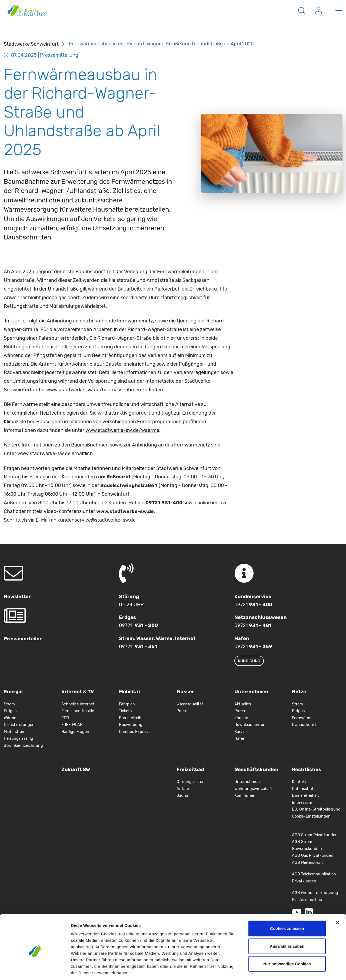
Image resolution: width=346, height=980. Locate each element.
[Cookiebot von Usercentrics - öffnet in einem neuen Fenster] (35, 969)
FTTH (66, 718)
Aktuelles (243, 704)
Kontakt (299, 782)
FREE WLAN (72, 725)
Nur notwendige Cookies (287, 939)
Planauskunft (304, 725)
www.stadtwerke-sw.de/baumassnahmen (94, 390)
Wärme (10, 718)
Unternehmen (247, 782)
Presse (240, 711)
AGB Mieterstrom (307, 863)
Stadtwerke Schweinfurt (31, 44)
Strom (9, 704)
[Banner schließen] (338, 897)
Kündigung (249, 661)
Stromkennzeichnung (23, 746)
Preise (182, 711)
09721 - (138, 625)
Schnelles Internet (78, 704)
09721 (253, 605)
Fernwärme (302, 718)
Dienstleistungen (19, 725)
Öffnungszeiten (191, 782)
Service (241, 732)
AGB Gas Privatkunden (313, 856)
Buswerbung (131, 725)
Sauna (182, 796)
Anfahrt (184, 789)
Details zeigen (287, 969)
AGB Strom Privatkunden (315, 835)
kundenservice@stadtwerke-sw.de (97, 520)
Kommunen (245, 796)
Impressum (302, 803)
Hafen (240, 739)
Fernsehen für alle (78, 711)
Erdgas (10, 711)
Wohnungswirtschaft (254, 789)
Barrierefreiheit (132, 718)
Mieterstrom (15, 732)
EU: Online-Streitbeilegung (316, 809)
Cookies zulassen (287, 903)
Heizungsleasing (19, 739)
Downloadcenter (249, 725)
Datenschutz (304, 789)
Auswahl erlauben (287, 921)
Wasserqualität (190, 704)
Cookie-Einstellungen (311, 816)
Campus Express (134, 732)
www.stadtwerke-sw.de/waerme (122, 430)
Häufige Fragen (75, 732)
